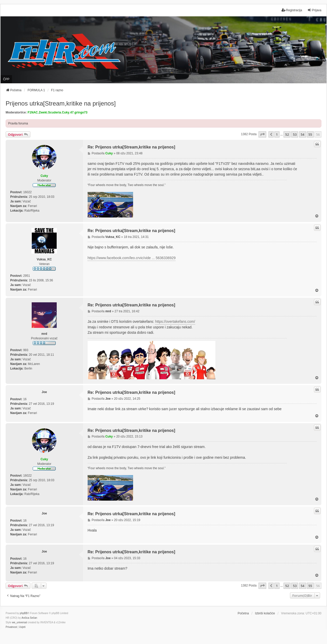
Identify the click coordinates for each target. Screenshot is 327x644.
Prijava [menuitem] (314, 10)
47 (72, 112)
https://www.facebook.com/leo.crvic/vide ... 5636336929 (132, 258)
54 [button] (303, 134)
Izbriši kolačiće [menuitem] (265, 613)
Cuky (66, 112)
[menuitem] (11, 627)
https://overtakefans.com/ (175, 321)
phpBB (24, 613)
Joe (44, 392)
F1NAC (33, 112)
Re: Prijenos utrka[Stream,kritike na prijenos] (131, 147)
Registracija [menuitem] (292, 10)
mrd (44, 334)
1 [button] (277, 134)
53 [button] (295, 134)
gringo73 (81, 112)
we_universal (19, 622)
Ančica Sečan (29, 618)
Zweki (43, 112)
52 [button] (287, 134)
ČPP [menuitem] (6, 79)
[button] (262, 134)
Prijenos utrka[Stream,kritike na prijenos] (61, 103)
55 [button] (310, 134)
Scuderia (55, 112)
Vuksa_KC (44, 259)
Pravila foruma (18, 123)
